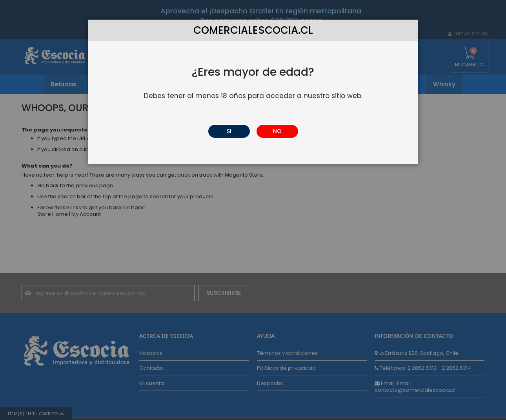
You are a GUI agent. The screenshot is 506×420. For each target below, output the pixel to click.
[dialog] (253, 210)
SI (229, 131)
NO (277, 131)
